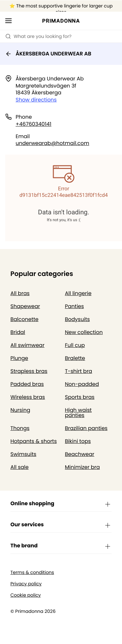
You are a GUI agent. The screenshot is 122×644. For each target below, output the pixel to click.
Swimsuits (23, 454)
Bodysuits (78, 319)
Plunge (19, 358)
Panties (75, 306)
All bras (20, 293)
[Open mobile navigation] (8, 21)
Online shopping (61, 504)
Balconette (24, 319)
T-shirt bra (79, 371)
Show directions (36, 100)
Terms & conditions (32, 572)
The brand (61, 546)
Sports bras (80, 397)
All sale (20, 467)
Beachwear (80, 454)
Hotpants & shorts (34, 441)
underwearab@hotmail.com (52, 143)
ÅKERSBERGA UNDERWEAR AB (48, 54)
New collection (84, 332)
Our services (61, 525)
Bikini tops (78, 441)
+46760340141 (34, 124)
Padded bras (27, 384)
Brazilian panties (86, 428)
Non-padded (82, 384)
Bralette (75, 358)
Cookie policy (26, 595)
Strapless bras (29, 371)
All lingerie (78, 293)
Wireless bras (28, 397)
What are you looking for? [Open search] (38, 36)
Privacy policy (26, 584)
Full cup (75, 345)
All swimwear (27, 345)
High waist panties (78, 413)
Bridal (18, 332)
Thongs (20, 428)
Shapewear (25, 306)
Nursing (20, 410)
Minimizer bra (82, 467)
